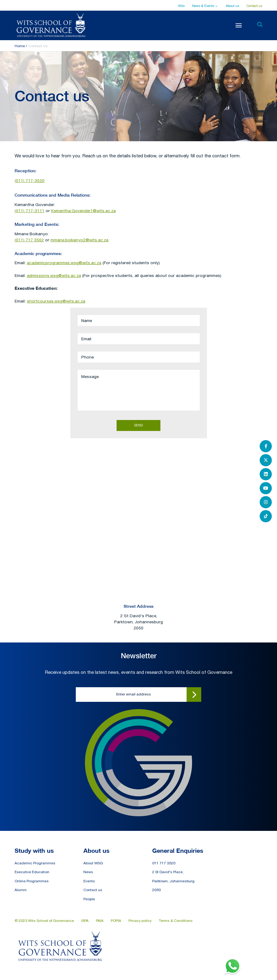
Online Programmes (32, 881)
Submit (194, 695)
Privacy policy (140, 921)
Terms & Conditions (176, 921)
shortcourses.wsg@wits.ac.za (56, 301)
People (89, 899)
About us (233, 6)
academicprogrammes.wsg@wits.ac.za (64, 263)
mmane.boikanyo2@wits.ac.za (79, 240)
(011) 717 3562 (29, 240)
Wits (181, 6)
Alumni (21, 890)
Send (138, 425)
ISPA (85, 921)
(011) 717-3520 (30, 180)
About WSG (93, 863)
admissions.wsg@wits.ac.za (54, 275)
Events (89, 881)
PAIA (100, 921)
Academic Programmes (35, 863)
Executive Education (32, 872)
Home (20, 46)
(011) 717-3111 (30, 211)
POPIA (116, 921)
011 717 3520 (164, 863)
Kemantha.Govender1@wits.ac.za (83, 211)
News (88, 872)
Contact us (254, 6)
